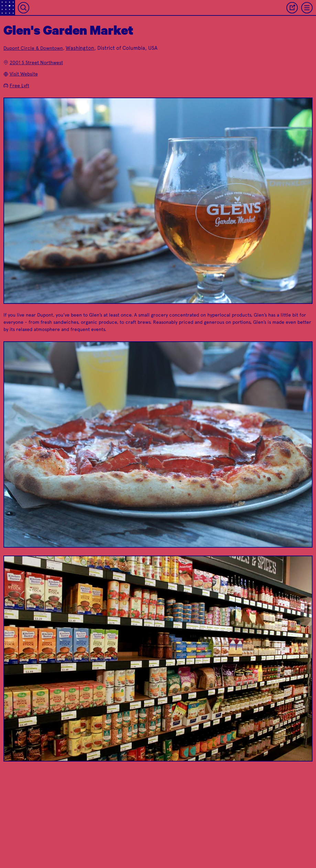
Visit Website (21, 74)
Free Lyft (16, 86)
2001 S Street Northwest (33, 63)
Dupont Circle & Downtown (33, 48)
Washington (80, 48)
